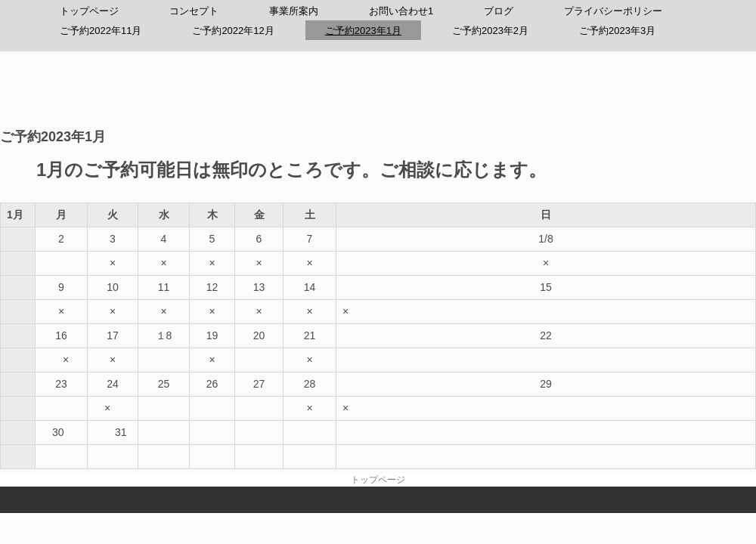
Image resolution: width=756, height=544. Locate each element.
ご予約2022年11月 (101, 31)
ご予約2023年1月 (363, 31)
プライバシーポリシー (613, 11)
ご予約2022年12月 (233, 31)
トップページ (89, 11)
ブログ (499, 11)
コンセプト (194, 11)
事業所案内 (294, 11)
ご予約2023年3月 (617, 31)
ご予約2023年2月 (490, 31)
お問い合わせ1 (401, 11)
